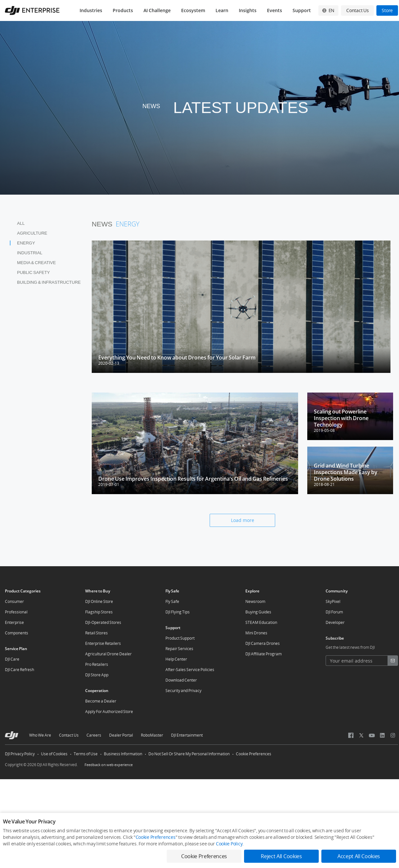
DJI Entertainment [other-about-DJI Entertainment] (187, 735)
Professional (16, 612)
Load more (243, 520)
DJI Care (12, 659)
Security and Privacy (183, 691)
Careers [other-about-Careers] (94, 735)
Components (17, 633)
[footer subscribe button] (393, 661)
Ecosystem (193, 10)
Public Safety (33, 272)
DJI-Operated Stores (103, 622)
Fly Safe (172, 601)
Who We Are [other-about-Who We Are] (40, 735)
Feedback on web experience (109, 765)
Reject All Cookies (281, 856)
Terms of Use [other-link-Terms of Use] (86, 754)
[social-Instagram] (393, 735)
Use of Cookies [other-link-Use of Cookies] (54, 754)
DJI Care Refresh (19, 670)
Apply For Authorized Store (109, 712)
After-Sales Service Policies (190, 670)
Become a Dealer (101, 701)
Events (275, 10)
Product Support (180, 638)
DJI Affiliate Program (264, 654)
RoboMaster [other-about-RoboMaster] (152, 735)
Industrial (30, 253)
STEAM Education (261, 622)
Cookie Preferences (254, 754)
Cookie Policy (229, 844)
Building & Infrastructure (49, 282)
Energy (26, 243)
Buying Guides (258, 612)
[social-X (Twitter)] (361, 735)
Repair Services (179, 649)
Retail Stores (96, 633)
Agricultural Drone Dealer (108, 654)
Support (302, 10)
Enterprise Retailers (103, 643)
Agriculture (32, 233)
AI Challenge (157, 10)
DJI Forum (334, 612)
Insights (248, 10)
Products (123, 10)
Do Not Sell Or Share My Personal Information (189, 754)
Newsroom (255, 601)
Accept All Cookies (359, 856)
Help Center (176, 659)
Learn (222, 10)
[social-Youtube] (372, 735)
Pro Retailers (97, 664)
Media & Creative (36, 263)
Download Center (181, 680)
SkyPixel (333, 601)
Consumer (14, 601)
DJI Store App (97, 675)
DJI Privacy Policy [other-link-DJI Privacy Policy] (20, 754)
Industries (91, 10)
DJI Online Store (99, 601)
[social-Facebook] (351, 735)
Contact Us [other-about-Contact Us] (69, 735)
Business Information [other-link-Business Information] (123, 754)
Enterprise (14, 622)
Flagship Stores (99, 612)
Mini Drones (256, 633)
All (21, 223)
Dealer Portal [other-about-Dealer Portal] (121, 735)
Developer (335, 622)
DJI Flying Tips (178, 612)
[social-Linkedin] (382, 735)
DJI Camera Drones (263, 643)
